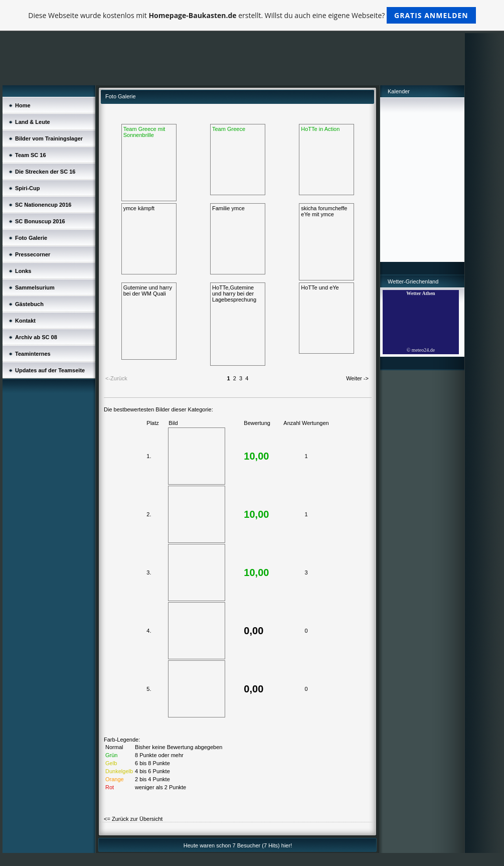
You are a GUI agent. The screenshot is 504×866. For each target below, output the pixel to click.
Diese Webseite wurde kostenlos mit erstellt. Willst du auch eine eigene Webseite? (252, 15)
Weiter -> (357, 378)
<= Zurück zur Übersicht (133, 819)
